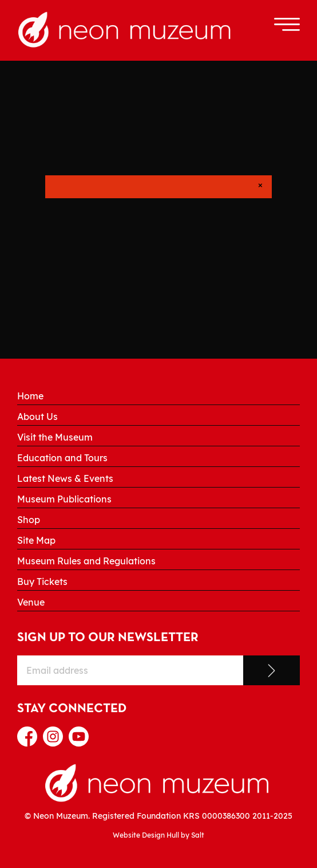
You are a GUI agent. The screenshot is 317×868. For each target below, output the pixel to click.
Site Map (36, 540)
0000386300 (226, 816)
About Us (37, 417)
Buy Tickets (42, 582)
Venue (31, 602)
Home (30, 396)
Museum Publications (64, 499)
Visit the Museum (55, 437)
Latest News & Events (65, 478)
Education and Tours (62, 458)
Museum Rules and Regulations (86, 561)
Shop (29, 520)
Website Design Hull (146, 835)
